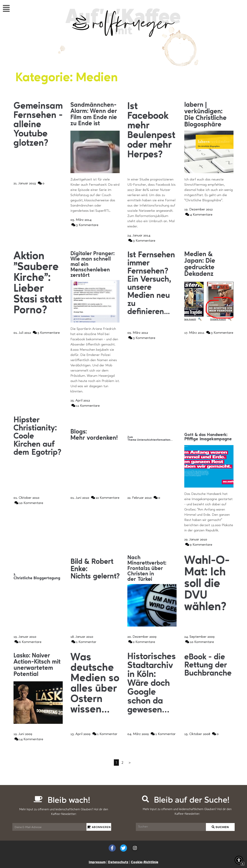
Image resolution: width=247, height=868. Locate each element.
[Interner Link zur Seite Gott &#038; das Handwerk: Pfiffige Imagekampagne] (209, 437)
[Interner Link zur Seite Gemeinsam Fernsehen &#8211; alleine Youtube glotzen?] (38, 125)
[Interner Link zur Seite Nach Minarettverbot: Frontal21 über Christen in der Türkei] (152, 569)
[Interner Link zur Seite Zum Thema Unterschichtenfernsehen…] (152, 439)
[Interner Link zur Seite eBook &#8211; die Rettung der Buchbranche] (209, 665)
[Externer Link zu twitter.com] (124, 848)
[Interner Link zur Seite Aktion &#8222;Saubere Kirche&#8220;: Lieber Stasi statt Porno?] (38, 284)
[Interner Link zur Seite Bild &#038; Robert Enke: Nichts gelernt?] (95, 569)
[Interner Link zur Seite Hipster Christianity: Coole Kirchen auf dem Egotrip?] (38, 436)
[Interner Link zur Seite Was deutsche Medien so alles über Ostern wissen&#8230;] (95, 684)
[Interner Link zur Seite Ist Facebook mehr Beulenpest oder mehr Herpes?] (152, 131)
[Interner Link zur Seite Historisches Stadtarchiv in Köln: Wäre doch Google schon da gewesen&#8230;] (152, 683)
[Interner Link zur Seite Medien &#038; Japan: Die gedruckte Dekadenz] (209, 264)
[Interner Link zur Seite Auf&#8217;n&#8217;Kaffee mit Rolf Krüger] (123, 35)
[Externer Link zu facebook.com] (112, 848)
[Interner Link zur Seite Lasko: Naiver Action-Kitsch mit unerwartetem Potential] (38, 665)
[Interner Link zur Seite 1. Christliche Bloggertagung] (38, 576)
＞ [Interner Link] (130, 762)
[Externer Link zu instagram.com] (135, 848)
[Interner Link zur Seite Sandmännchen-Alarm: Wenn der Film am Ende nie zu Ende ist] (95, 114)
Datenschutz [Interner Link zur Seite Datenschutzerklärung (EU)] (118, 862)
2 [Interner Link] (122, 762)
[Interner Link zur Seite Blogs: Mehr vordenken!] (95, 435)
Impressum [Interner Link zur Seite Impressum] (97, 862)
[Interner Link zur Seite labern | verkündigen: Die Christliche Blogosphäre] (209, 115)
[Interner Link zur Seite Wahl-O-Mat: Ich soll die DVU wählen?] (209, 584)
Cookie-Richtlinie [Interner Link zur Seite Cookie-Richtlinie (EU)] (145, 862)
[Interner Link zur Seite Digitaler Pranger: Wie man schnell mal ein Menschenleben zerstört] (95, 265)
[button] (6, 8)
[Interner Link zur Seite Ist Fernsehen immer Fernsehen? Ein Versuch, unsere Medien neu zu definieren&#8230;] (152, 284)
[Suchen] (171, 827)
